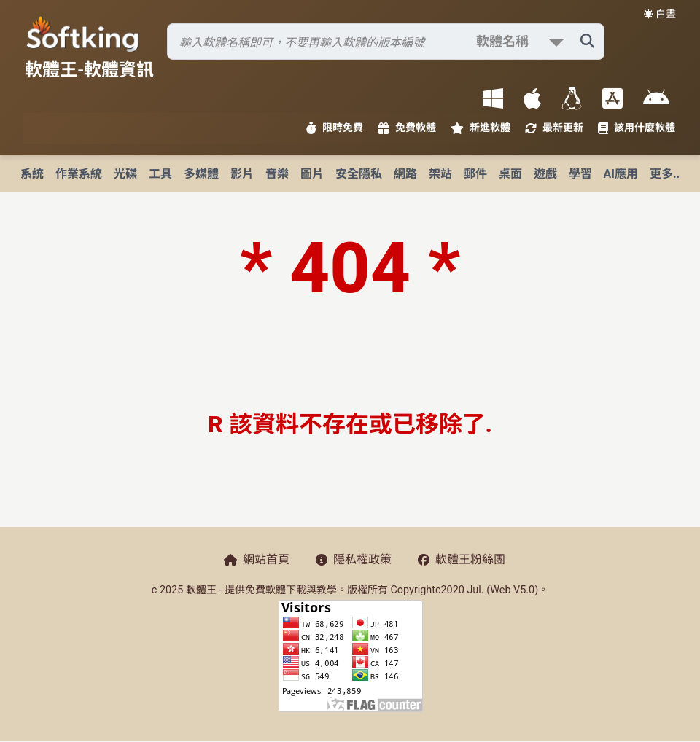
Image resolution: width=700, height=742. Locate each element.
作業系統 (79, 174)
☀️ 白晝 (660, 14)
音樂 (277, 174)
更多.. (665, 174)
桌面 (510, 174)
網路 (405, 174)
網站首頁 (257, 559)
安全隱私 (359, 174)
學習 (580, 174)
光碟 (125, 174)
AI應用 (621, 174)
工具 (160, 174)
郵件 (475, 174)
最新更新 (554, 128)
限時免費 (335, 128)
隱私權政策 (354, 559)
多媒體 (201, 174)
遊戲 (545, 174)
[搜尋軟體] (386, 42)
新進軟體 (481, 128)
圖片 (312, 174)
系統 (32, 174)
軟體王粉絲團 (462, 559)
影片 (242, 174)
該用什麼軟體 (637, 128)
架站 (440, 174)
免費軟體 (407, 128)
